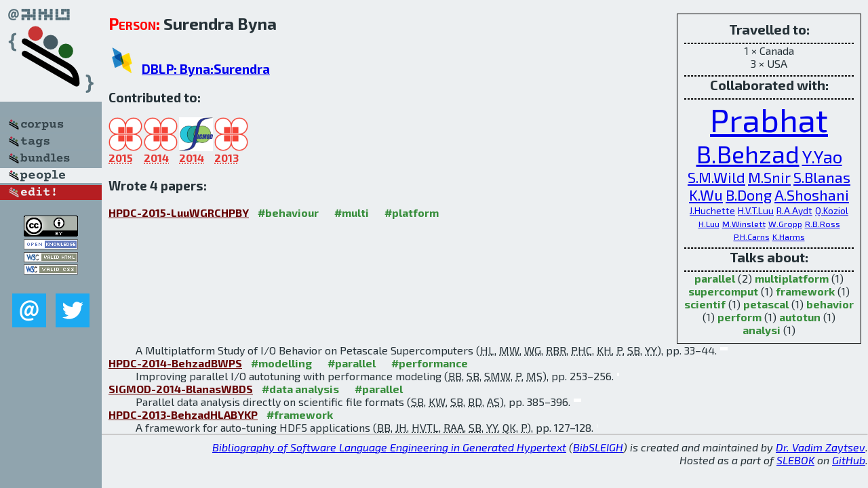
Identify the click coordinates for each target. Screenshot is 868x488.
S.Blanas (822, 177)
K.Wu (706, 195)
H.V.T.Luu (756, 210)
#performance (430, 363)
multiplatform (792, 278)
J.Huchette (712, 210)
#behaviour (288, 212)
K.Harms (789, 237)
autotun (800, 317)
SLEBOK (795, 460)
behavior (830, 304)
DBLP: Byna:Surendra (206, 69)
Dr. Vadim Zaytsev (821, 447)
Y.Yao (822, 156)
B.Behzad (748, 154)
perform (739, 317)
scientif (705, 304)
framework (805, 291)
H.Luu (709, 224)
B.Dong (749, 195)
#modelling (281, 363)
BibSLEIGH (598, 447)
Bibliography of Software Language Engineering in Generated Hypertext (389, 447)
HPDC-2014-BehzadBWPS (175, 363)
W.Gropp (785, 224)
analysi (762, 330)
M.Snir (769, 177)
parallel (715, 278)
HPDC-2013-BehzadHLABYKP (183, 414)
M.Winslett (744, 224)
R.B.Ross (823, 224)
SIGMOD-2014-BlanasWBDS (181, 389)
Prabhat (769, 119)
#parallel (352, 363)
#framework (300, 414)
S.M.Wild (716, 177)
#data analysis (300, 389)
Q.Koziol (832, 210)
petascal (766, 304)
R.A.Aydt (794, 210)
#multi (352, 212)
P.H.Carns (752, 237)
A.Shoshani (812, 195)
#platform (412, 212)
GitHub (849, 460)
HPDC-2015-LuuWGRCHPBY (179, 212)
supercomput (723, 291)
